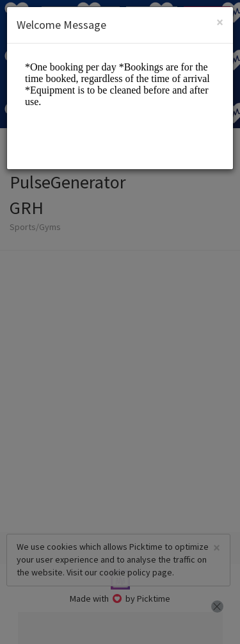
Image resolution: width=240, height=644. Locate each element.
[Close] (220, 22)
